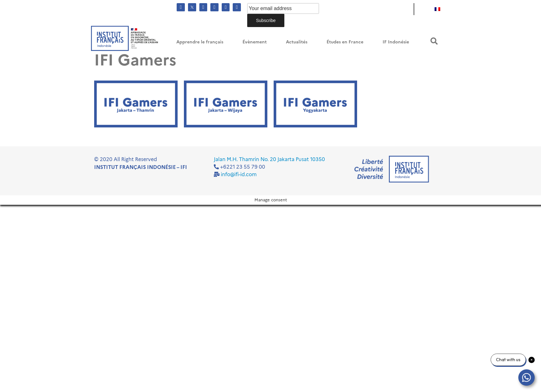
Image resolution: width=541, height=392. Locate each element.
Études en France (345, 42)
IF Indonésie (396, 42)
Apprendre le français (200, 42)
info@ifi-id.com (239, 174)
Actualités (297, 42)
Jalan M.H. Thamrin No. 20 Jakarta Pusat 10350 (269, 159)
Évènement (255, 42)
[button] (434, 41)
